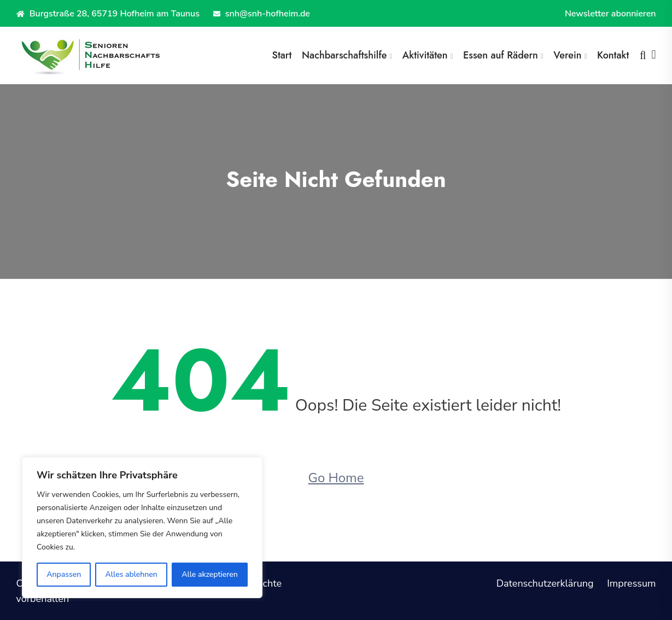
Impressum (631, 583)
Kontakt (613, 55)
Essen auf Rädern (501, 55)
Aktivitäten (425, 55)
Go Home (336, 478)
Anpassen (64, 574)
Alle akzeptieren (210, 574)
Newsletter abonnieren (610, 14)
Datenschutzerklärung (545, 583)
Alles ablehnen (132, 574)
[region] (142, 528)
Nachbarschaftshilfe (344, 55)
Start (282, 55)
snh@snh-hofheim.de (262, 14)
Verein (567, 55)
